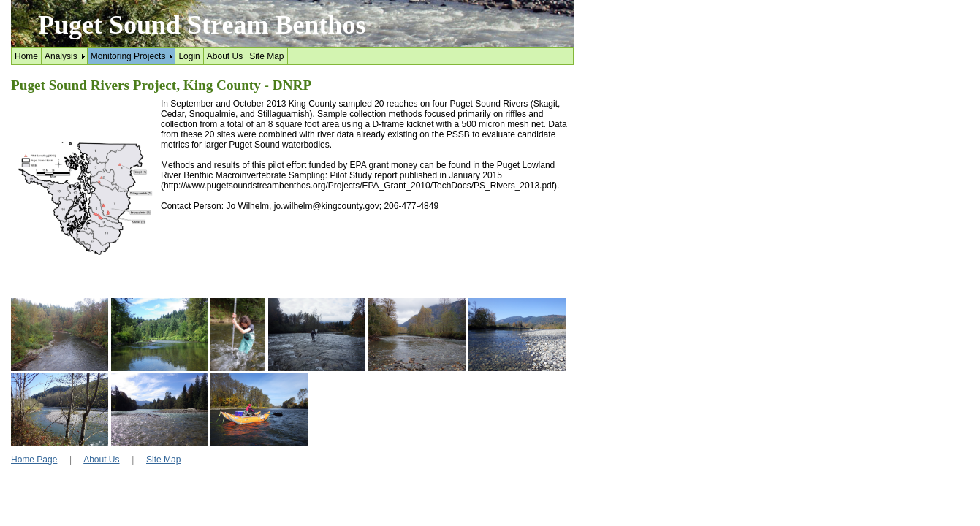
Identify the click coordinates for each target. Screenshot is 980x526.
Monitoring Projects (128, 56)
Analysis (61, 56)
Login (189, 56)
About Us (225, 56)
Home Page (34, 460)
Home (26, 56)
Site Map (266, 56)
